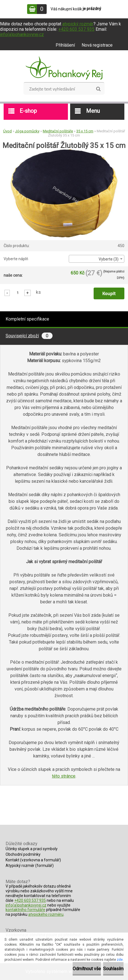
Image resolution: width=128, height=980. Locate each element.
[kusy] (18, 292)
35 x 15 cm (85, 131)
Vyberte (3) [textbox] (109, 259)
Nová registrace (97, 45)
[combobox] (97, 259)
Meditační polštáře (58, 131)
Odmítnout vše (87, 969)
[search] (98, 89)
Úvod (7, 131)
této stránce (64, 776)
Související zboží (29, 336)
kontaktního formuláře (25, 910)
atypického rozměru (46, 914)
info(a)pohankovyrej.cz (22, 34)
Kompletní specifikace (27, 319)
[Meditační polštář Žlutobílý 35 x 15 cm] (64, 151)
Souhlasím (113, 969)
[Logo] (64, 68)
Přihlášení (65, 45)
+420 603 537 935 (76, 29)
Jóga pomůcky (27, 131)
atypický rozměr (78, 24)
